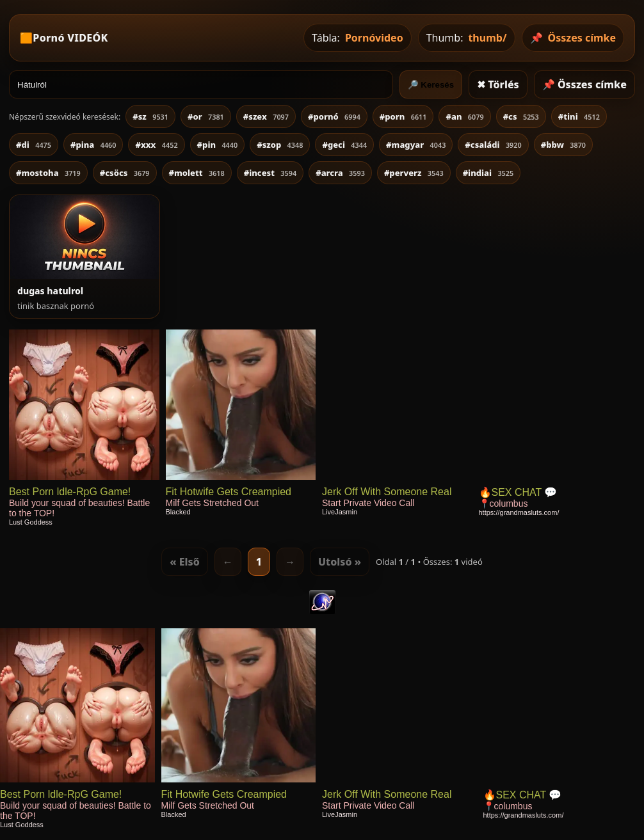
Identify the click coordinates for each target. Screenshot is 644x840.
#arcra (340, 173)
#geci (344, 145)
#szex (266, 116)
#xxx (156, 145)
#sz (150, 116)
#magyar (416, 145)
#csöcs (125, 173)
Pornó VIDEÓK (70, 38)
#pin (218, 145)
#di (34, 145)
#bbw (563, 145)
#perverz (414, 173)
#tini (579, 116)
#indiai (488, 173)
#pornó (334, 116)
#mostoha (48, 173)
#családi (493, 145)
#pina (93, 145)
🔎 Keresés (431, 85)
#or (206, 116)
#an (464, 116)
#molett (197, 173)
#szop (280, 145)
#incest (270, 173)
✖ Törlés (498, 84)
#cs (521, 116)
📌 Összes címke (584, 84)
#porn (403, 116)
